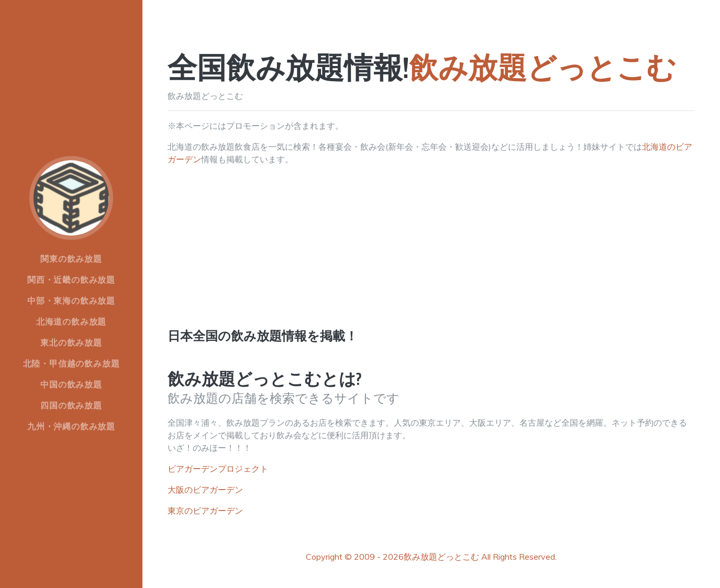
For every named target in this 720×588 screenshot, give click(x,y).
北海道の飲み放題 (71, 321)
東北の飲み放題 (71, 342)
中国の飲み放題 (71, 384)
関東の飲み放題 (71, 259)
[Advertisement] (431, 256)
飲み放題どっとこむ (441, 557)
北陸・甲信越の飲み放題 (71, 363)
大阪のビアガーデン (205, 490)
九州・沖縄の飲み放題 (71, 426)
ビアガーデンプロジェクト (218, 469)
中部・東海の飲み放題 (71, 301)
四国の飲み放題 (71, 405)
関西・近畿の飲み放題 (71, 280)
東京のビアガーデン (205, 511)
